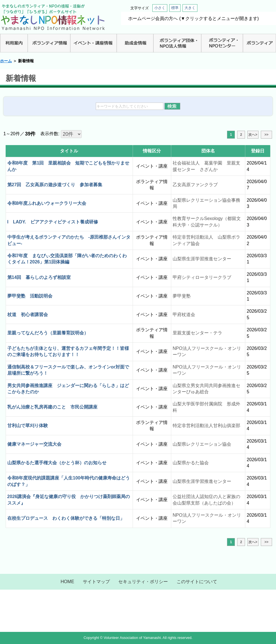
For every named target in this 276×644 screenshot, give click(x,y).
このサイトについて (197, 582)
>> (266, 135)
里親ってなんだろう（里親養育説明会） (48, 333)
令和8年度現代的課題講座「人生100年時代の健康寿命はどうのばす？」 (69, 481)
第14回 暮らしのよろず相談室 (39, 277)
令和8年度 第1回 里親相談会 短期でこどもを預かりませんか (68, 166)
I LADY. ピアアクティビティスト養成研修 (53, 222)
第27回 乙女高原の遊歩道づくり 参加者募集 (55, 185)
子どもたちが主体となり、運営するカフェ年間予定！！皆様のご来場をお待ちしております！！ (68, 351)
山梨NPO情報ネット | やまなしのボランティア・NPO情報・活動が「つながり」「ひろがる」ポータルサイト (53, 17)
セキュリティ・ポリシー (143, 582)
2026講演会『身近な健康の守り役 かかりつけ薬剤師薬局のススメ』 (69, 500)
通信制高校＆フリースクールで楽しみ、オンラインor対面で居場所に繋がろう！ (68, 370)
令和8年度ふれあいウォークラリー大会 (47, 203)
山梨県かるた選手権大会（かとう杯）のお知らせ (57, 463)
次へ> (253, 135)
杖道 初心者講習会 (28, 315)
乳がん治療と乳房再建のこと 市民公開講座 (52, 407)
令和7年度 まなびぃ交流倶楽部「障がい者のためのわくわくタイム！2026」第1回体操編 (67, 259)
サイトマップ (96, 582)
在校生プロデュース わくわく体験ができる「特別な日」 (66, 518)
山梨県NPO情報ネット (138, 609)
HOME (67, 582)
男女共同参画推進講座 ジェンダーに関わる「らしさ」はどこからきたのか (68, 389)
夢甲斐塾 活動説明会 (30, 296)
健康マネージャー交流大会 (34, 444)
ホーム (6, 61)
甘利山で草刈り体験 (28, 426)
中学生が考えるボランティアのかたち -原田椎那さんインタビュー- (69, 240)
